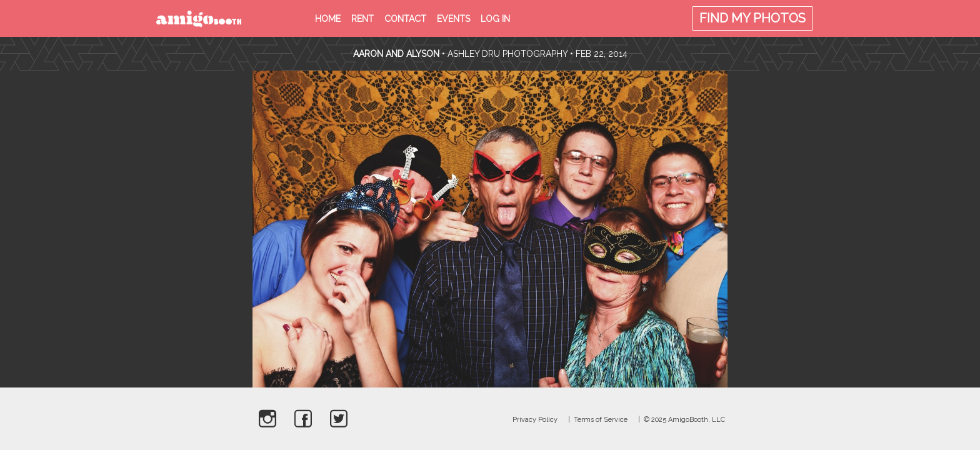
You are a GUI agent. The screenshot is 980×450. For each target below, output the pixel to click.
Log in (495, 19)
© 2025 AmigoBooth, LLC (684, 420)
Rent (362, 19)
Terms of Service (601, 420)
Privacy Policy (535, 420)
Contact (405, 19)
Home (328, 19)
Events (453, 19)
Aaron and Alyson (396, 54)
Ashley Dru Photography (507, 54)
